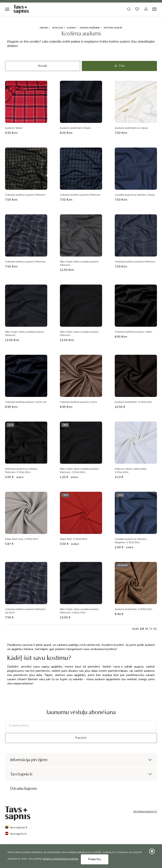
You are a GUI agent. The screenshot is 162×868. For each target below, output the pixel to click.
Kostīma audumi (113, 28)
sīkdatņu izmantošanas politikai (60, 859)
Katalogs (58, 28)
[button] (155, 9)
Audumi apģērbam (90, 28)
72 (151, 629)
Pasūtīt (81, 738)
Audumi (71, 28)
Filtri (119, 66)
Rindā (43, 66)
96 (155, 629)
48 (146, 629)
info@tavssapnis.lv (145, 811)
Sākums (44, 28)
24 (142, 629)
